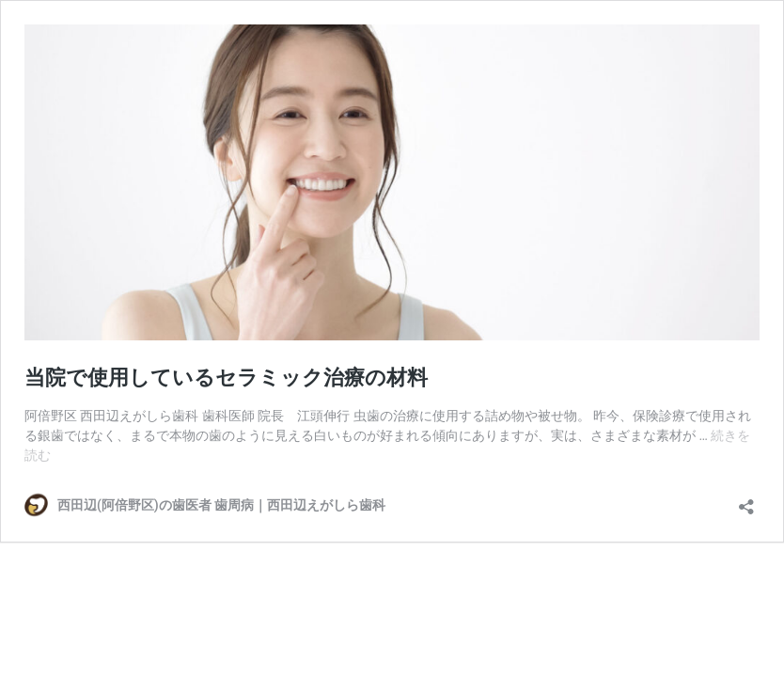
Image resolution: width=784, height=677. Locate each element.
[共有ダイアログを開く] (746, 501)
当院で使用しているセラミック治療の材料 (226, 378)
